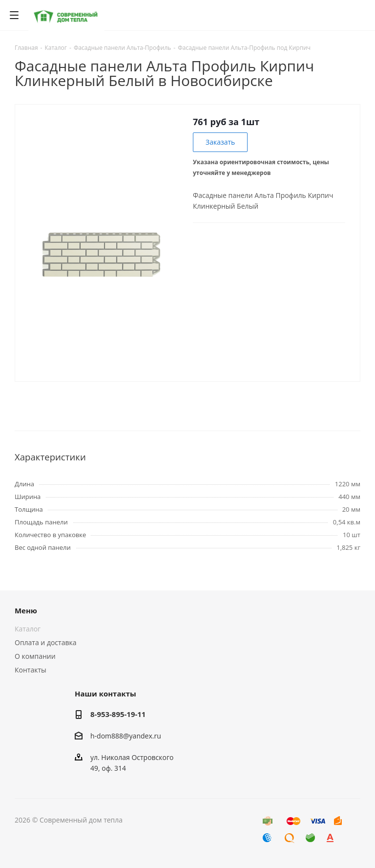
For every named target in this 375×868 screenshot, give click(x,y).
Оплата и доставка (46, 642)
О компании (35, 656)
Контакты (31, 670)
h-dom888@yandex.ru (126, 736)
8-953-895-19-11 (118, 714)
